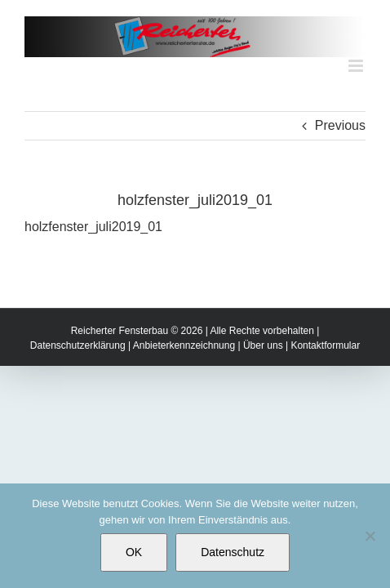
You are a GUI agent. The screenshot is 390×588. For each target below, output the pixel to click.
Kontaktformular (325, 386)
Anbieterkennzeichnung (184, 386)
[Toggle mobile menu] (357, 66)
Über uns (263, 386)
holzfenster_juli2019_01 (93, 227)
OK (134, 552)
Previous (340, 125)
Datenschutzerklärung (78, 386)
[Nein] (370, 536)
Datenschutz (233, 552)
